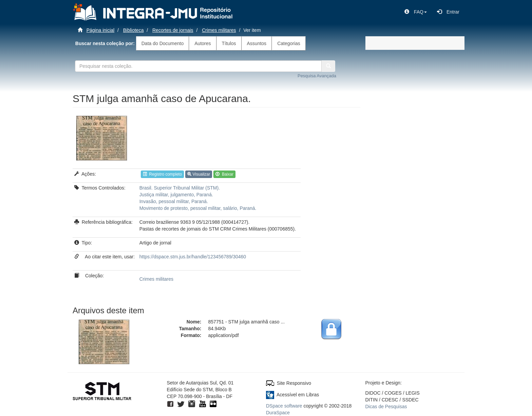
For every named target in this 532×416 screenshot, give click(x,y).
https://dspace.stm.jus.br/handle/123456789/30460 (193, 257)
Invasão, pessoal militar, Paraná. (174, 201)
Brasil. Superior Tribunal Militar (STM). (180, 188)
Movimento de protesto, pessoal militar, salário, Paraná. (198, 208)
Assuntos (257, 43)
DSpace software (284, 406)
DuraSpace (278, 413)
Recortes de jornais (173, 30)
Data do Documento (163, 43)
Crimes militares (219, 30)
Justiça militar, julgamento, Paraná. (176, 195)
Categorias (289, 43)
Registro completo (162, 174)
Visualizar (199, 174)
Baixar (224, 174)
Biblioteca (134, 30)
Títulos (229, 43)
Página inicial (101, 30)
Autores (203, 43)
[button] (416, 12)
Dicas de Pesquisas (386, 407)
